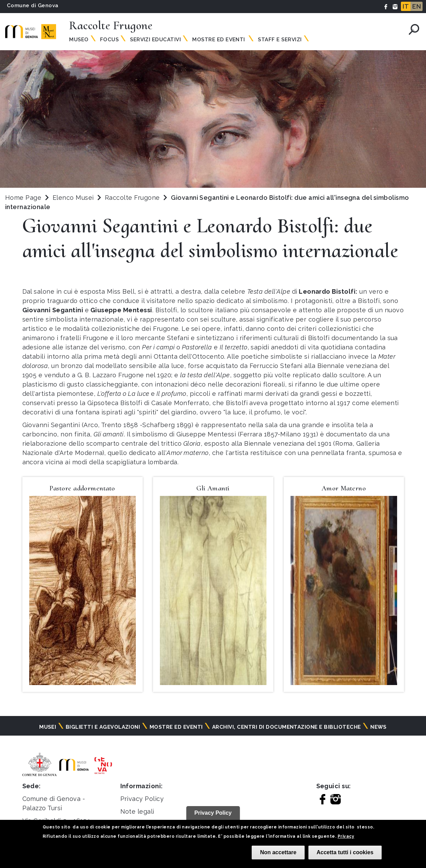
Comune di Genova (33, 6)
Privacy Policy (142, 799)
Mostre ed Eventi (219, 40)
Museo (79, 40)
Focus (109, 40)
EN (417, 6)
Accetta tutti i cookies (345, 852)
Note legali (137, 811)
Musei (48, 727)
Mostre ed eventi (176, 727)
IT (406, 6)
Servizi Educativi (155, 40)
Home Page (23, 198)
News (379, 727)
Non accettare (278, 852)
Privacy (346, 836)
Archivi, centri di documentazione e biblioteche (287, 727)
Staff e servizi (280, 40)
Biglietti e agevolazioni (103, 727)
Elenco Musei (73, 198)
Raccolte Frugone (133, 198)
